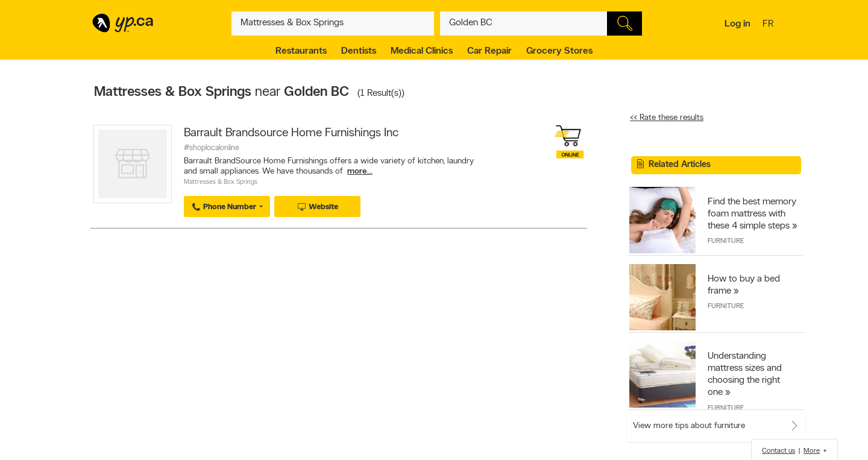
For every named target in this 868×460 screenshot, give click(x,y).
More (812, 451)
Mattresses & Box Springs (221, 182)
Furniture (726, 241)
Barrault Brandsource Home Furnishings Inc (291, 133)
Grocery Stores (559, 51)
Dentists (359, 51)
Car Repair (489, 51)
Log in (737, 24)
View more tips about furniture (689, 426)
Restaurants (301, 51)
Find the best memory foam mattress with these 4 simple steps (752, 214)
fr (769, 25)
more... (360, 172)
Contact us (778, 451)
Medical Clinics (422, 51)
